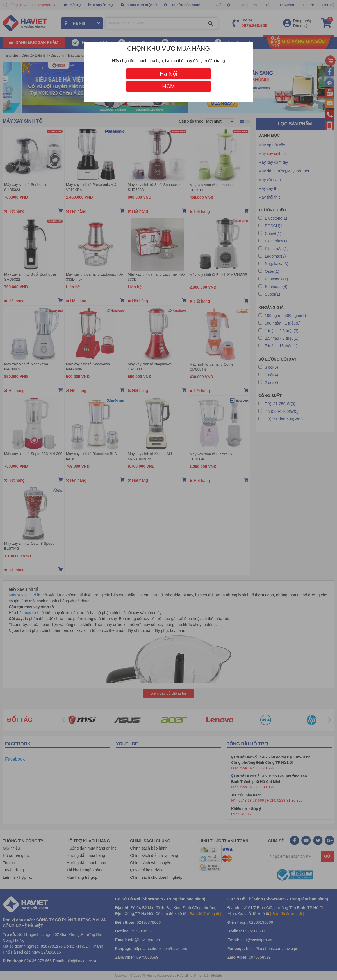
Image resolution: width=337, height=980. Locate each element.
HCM (168, 86)
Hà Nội (168, 74)
